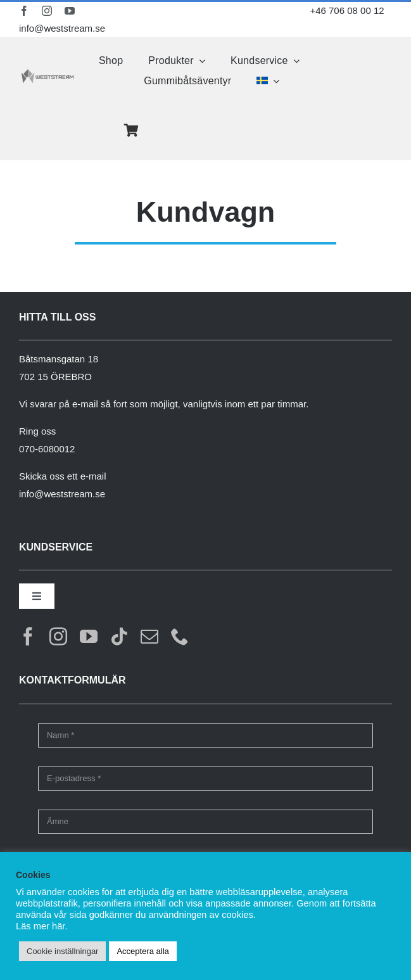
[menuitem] (268, 81)
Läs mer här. (41, 926)
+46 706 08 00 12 (347, 10)
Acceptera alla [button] (142, 951)
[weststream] (47, 73)
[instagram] (47, 11)
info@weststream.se (60, 28)
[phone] (180, 637)
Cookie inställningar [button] (62, 951)
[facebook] (24, 11)
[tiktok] (119, 637)
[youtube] (70, 11)
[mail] (149, 637)
